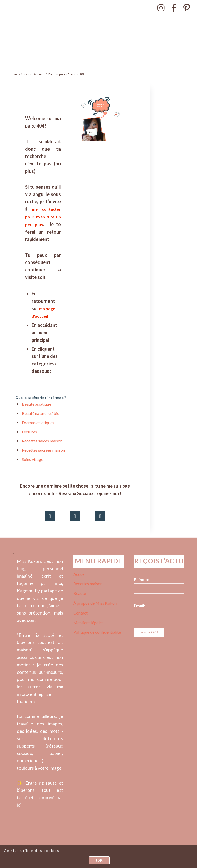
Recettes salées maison (42, 441)
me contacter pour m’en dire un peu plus (43, 217)
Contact (81, 613)
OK (99, 860)
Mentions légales (88, 623)
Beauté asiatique (36, 404)
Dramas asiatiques (38, 422)
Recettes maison (88, 584)
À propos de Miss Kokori (95, 603)
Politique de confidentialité (97, 632)
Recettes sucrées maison (43, 450)
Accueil (80, 574)
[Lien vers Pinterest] (187, 8)
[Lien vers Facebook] (174, 8)
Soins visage (32, 459)
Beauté (80, 593)
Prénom (142, 580)
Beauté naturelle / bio (41, 413)
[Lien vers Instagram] (161, 8)
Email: (140, 606)
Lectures (29, 432)
